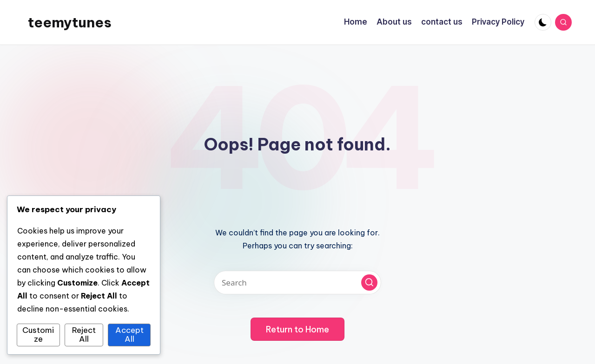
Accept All (129, 335)
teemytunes (70, 22)
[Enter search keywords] (297, 283)
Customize (38, 335)
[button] (369, 283)
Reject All (84, 335)
